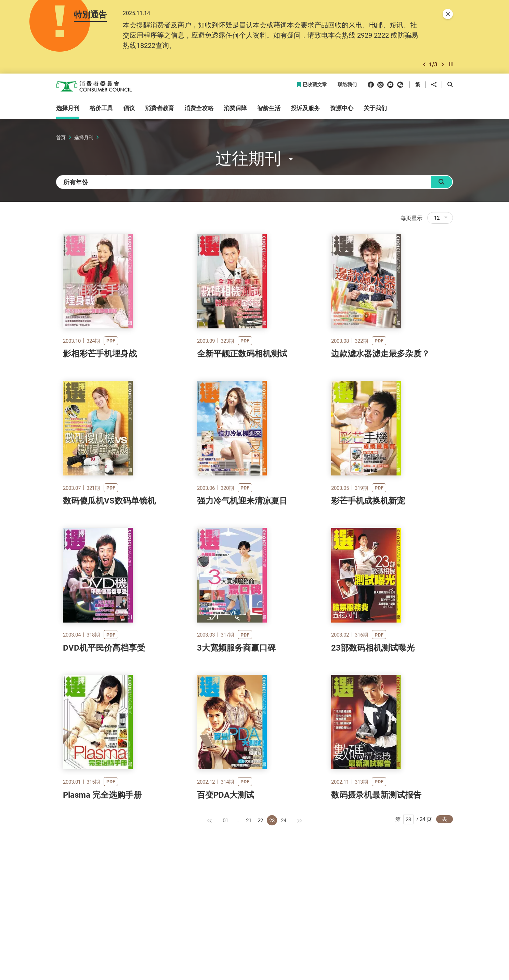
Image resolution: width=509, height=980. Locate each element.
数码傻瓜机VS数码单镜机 (109, 561)
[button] (424, 66)
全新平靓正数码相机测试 (242, 387)
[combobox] (87, 187)
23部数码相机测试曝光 (373, 735)
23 (272, 935)
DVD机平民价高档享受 (104, 735)
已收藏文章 (311, 87)
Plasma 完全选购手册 (102, 909)
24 (284, 935)
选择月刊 (84, 139)
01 (225, 935)
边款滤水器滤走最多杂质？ (380, 387)
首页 (61, 139)
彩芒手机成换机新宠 (368, 561)
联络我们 (347, 87)
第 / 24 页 (414, 934)
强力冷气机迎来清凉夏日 (242, 561)
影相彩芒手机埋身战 (100, 387)
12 (441, 225)
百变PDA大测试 (226, 909)
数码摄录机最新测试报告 (376, 909)
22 (260, 935)
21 (249, 935)
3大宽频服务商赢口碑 (236, 735)
